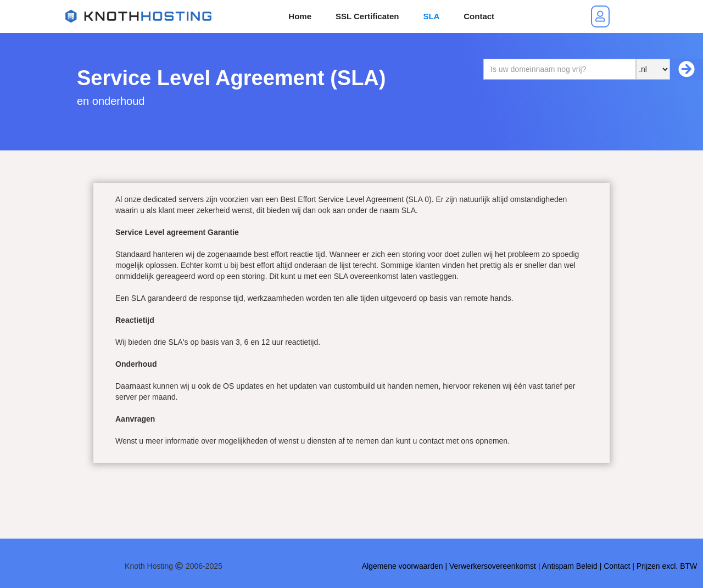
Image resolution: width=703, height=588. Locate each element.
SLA (431, 16)
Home (300, 16)
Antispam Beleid (570, 566)
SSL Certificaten (367, 16)
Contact (479, 16)
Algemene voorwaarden (403, 566)
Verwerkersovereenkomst (494, 566)
